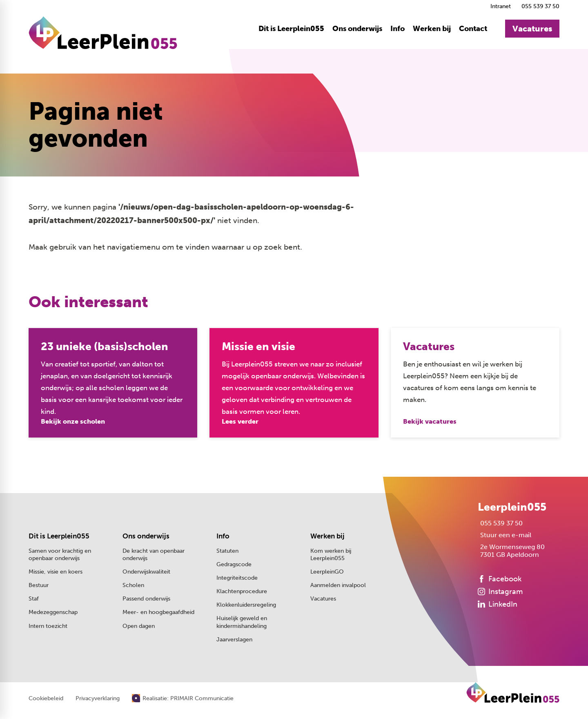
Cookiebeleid (46, 699)
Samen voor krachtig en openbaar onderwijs (60, 555)
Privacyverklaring (98, 699)
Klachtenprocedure (242, 591)
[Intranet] (499, 6)
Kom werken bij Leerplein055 (331, 555)
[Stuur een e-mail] (504, 535)
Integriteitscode (237, 578)
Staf (34, 599)
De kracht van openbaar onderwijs (154, 555)
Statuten (227, 551)
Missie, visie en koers (56, 572)
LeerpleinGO (327, 572)
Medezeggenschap (53, 612)
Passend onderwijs (146, 599)
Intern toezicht (48, 626)
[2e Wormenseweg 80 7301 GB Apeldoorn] (511, 551)
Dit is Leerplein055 (59, 536)
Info (223, 536)
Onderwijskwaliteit (146, 572)
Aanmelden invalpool (338, 585)
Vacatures (323, 599)
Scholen (133, 585)
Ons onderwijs (146, 536)
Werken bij (327, 536)
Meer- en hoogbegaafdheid (158, 612)
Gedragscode (234, 564)
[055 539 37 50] (539, 6)
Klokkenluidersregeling (246, 605)
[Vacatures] (532, 29)
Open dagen (139, 626)
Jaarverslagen (234, 640)
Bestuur (39, 585)
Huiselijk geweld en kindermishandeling (242, 622)
